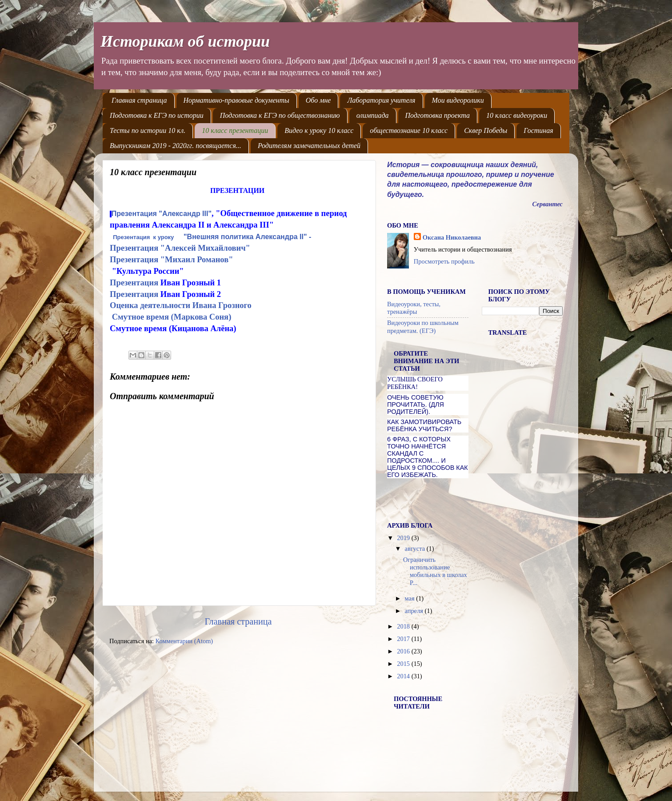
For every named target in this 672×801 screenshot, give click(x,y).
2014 (404, 676)
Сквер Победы (486, 130)
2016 (404, 651)
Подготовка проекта (438, 115)
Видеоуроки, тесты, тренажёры (414, 308)
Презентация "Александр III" (162, 214)
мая (411, 598)
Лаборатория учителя (381, 100)
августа (416, 549)
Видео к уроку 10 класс (319, 130)
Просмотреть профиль (444, 261)
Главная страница (139, 100)
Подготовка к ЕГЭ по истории (157, 115)
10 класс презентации (235, 130)
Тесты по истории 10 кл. (148, 130)
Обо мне (318, 100)
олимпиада (373, 115)
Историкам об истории (185, 41)
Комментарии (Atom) (184, 641)
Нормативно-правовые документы (236, 100)
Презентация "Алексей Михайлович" (180, 248)
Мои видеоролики (458, 100)
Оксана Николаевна (452, 237)
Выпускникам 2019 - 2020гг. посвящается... (176, 146)
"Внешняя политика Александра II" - (248, 237)
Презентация (135, 282)
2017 (404, 639)
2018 (404, 626)
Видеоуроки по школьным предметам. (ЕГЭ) (423, 326)
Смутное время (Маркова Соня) (172, 317)
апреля (415, 611)
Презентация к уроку (143, 237)
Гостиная (538, 130)
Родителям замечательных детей (309, 146)
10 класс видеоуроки (517, 115)
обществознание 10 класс (409, 130)
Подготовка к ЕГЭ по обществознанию (280, 115)
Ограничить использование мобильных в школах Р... (435, 571)
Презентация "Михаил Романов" (171, 259)
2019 (404, 538)
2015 (404, 664)
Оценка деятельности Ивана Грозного (181, 305)
